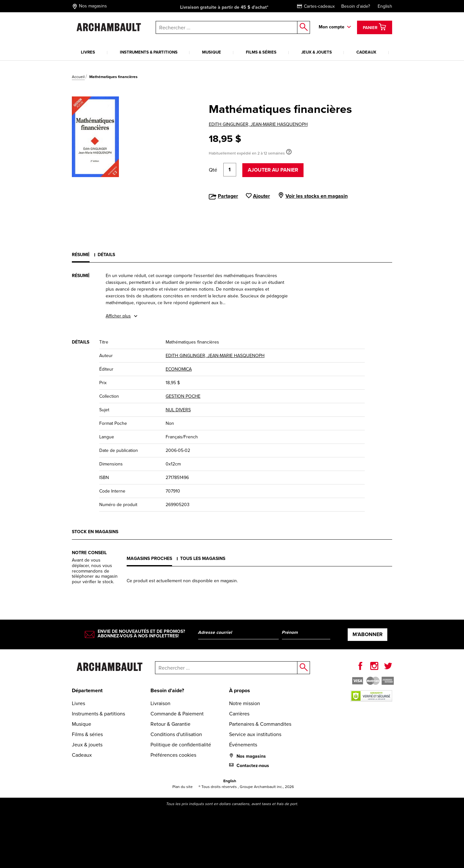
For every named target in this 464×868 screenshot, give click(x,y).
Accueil (78, 77)
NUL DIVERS (178, 410)
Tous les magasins (203, 558)
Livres (88, 52)
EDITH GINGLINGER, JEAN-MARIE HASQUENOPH (258, 124)
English (385, 6)
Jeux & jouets (317, 52)
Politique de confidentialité (181, 745)
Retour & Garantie (170, 724)
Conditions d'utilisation (176, 734)
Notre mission (245, 703)
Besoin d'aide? (356, 6)
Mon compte (332, 27)
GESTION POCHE (183, 396)
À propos (240, 690)
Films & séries (261, 52)
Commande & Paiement (177, 714)
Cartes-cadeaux (316, 6)
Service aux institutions (255, 734)
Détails (106, 254)
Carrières (239, 714)
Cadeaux (366, 52)
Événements (243, 745)
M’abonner (367, 634)
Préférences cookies (173, 755)
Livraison (160, 703)
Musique (212, 52)
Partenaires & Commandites (260, 724)
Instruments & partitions (149, 52)
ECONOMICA (179, 369)
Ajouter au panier (273, 170)
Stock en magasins (95, 532)
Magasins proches (149, 558)
